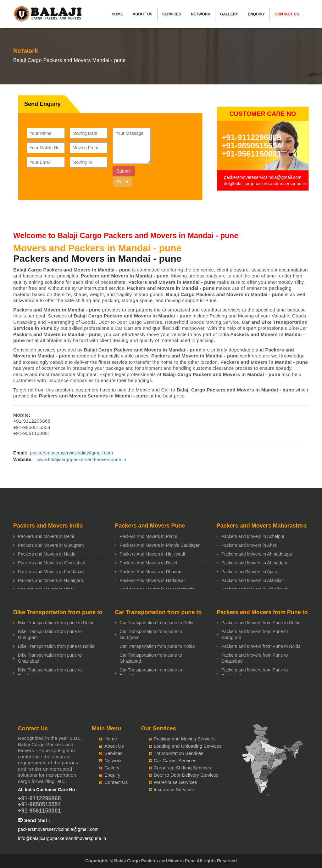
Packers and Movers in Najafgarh (50, 580)
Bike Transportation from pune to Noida (56, 646)
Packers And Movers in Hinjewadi (152, 554)
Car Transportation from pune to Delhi (156, 623)
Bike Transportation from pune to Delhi (56, 623)
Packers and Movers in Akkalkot (253, 580)
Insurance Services (174, 789)
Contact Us (287, 14)
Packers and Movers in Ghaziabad (52, 563)
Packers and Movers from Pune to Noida (261, 646)
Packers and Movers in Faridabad (51, 572)
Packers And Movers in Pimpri (149, 536)
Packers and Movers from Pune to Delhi (260, 623)
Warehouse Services (175, 782)
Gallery (229, 14)
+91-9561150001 (252, 154)
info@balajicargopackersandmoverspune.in (264, 184)
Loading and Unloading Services (188, 746)
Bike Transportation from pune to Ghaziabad (50, 658)
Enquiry (256, 14)
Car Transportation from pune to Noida (157, 646)
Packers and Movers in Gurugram (51, 545)
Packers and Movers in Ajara (249, 572)
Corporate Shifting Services (183, 768)
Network (201, 14)
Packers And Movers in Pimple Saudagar (159, 545)
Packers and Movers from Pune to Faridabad (255, 673)
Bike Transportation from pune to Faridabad (50, 673)
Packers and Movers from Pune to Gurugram (255, 634)
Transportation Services (179, 753)
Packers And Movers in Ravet (148, 563)
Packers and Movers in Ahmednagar (257, 554)
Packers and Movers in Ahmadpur (254, 563)
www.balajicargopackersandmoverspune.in (81, 459)
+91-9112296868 (252, 137)
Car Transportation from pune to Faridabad (151, 673)
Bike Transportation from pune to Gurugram (50, 634)
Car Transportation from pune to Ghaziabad (151, 658)
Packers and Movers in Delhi (46, 536)
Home (117, 14)
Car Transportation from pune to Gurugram (151, 634)
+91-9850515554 (252, 146)
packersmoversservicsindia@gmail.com (263, 177)
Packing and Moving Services (185, 739)
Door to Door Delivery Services (186, 775)
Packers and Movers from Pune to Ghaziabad (255, 658)
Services (172, 14)
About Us (143, 14)
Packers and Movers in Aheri (249, 545)
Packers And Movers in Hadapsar (152, 580)
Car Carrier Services (175, 760)
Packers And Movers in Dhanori (150, 572)
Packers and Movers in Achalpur (253, 536)
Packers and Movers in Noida (47, 554)
